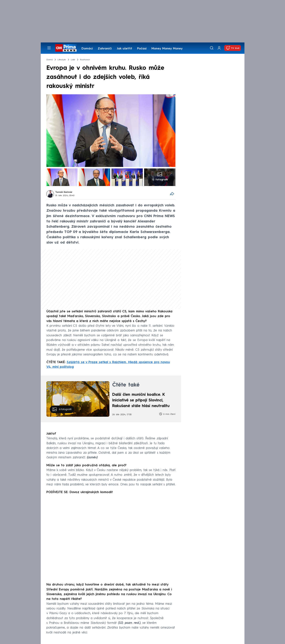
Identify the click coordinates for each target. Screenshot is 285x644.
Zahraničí (105, 49)
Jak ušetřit (124, 49)
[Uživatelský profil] (219, 48)
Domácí (87, 49)
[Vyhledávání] (212, 48)
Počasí (142, 49)
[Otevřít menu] (49, 48)
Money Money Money (167, 49)
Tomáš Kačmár (64, 192)
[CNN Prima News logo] (66, 48)
